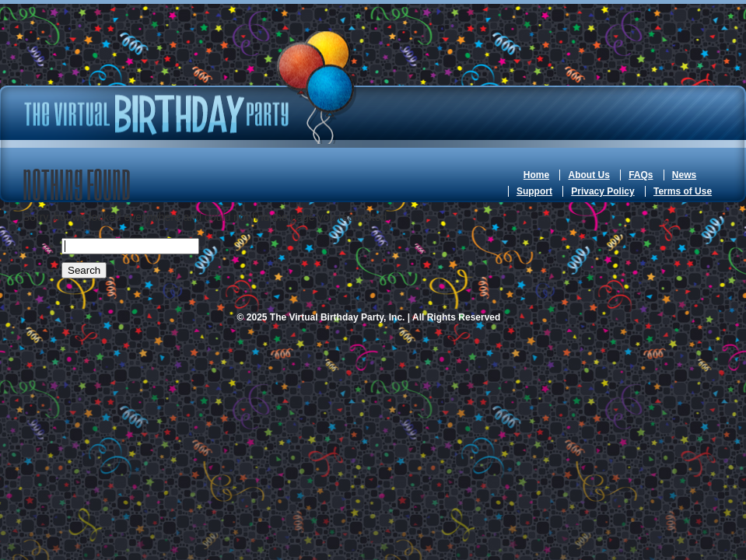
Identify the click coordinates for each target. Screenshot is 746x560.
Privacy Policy (602, 191)
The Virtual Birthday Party (190, 87)
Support (534, 191)
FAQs (641, 175)
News (684, 175)
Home (536, 175)
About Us (588, 175)
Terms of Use (683, 191)
